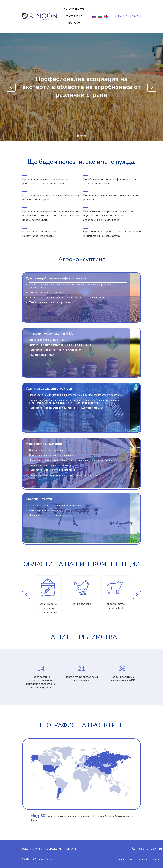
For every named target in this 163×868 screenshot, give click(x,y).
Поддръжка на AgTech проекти (47, 515)
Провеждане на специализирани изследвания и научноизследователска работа (74, 395)
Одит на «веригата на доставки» (47, 450)
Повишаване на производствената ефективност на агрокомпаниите (67, 298)
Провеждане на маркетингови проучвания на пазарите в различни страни (71, 460)
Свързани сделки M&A (42, 355)
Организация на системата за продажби (52, 455)
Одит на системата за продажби (47, 293)
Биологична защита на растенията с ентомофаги (56, 505)
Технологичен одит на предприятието (50, 303)
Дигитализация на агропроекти (47, 510)
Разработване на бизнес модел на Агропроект (55, 350)
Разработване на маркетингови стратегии (53, 470)
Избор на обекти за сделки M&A (47, 340)
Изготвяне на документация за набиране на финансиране (61, 345)
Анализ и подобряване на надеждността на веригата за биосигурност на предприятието (70, 286)
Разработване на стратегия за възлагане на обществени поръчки (66, 408)
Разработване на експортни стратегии (51, 465)
